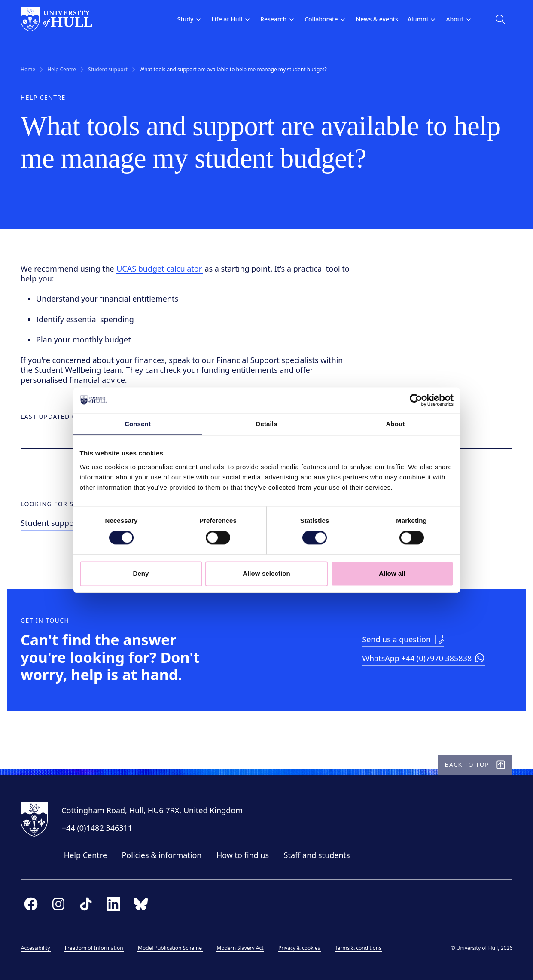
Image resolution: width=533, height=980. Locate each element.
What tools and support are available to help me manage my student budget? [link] (233, 70)
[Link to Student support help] (67, 524)
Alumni (422, 19)
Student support (108, 70)
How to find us (243, 855)
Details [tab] (267, 424)
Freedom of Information (94, 948)
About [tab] (396, 424)
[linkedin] (113, 904)
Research (278, 19)
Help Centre (62, 70)
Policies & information (161, 855)
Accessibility (36, 948)
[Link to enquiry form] (403, 640)
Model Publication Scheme (170, 948)
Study (189, 19)
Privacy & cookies (299, 948)
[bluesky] (141, 904)
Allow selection (266, 573)
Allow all (392, 573)
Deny (141, 573)
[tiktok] (86, 904)
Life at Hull (231, 19)
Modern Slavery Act (240, 948)
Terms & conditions (358, 948)
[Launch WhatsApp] (424, 659)
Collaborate (325, 19)
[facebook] (31, 904)
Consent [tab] (138, 424)
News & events (377, 19)
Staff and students (317, 855)
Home (28, 70)
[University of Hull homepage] (56, 19)
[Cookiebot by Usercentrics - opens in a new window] (416, 400)
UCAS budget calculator (159, 269)
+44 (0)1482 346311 (97, 828)
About (459, 19)
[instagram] (58, 904)
